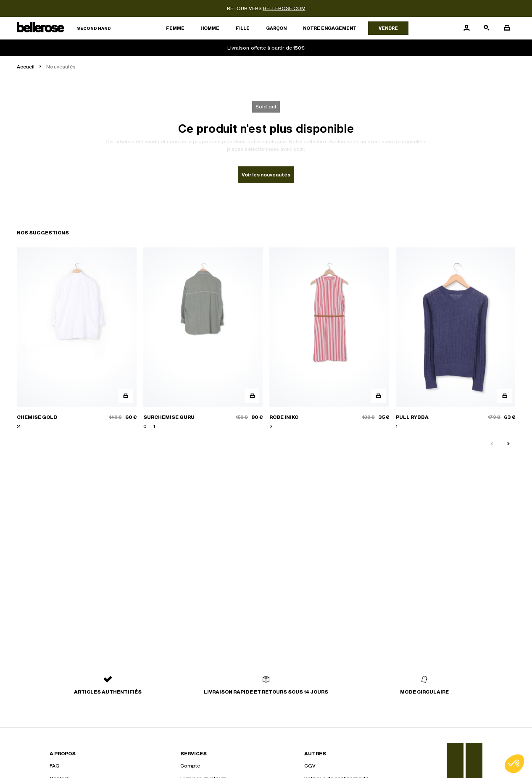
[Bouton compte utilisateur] (466, 28)
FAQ (55, 766)
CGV (310, 766)
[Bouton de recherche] (487, 28)
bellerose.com (284, 8)
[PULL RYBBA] (456, 339)
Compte (190, 766)
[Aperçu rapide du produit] (126, 396)
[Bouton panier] (507, 28)
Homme (210, 28)
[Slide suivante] (508, 444)
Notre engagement (330, 28)
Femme (175, 28)
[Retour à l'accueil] (64, 28)
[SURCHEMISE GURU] (203, 339)
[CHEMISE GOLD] (77, 339)
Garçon (276, 28)
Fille (243, 28)
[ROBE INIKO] (329, 339)
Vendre (388, 28)
